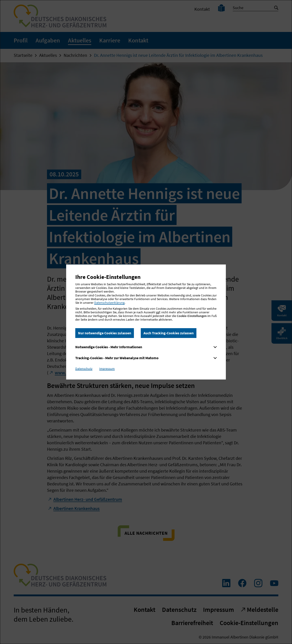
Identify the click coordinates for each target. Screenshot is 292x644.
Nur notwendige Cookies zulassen (105, 333)
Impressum (107, 369)
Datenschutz (84, 369)
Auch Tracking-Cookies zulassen (169, 333)
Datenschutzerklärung (109, 303)
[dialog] (146, 322)
